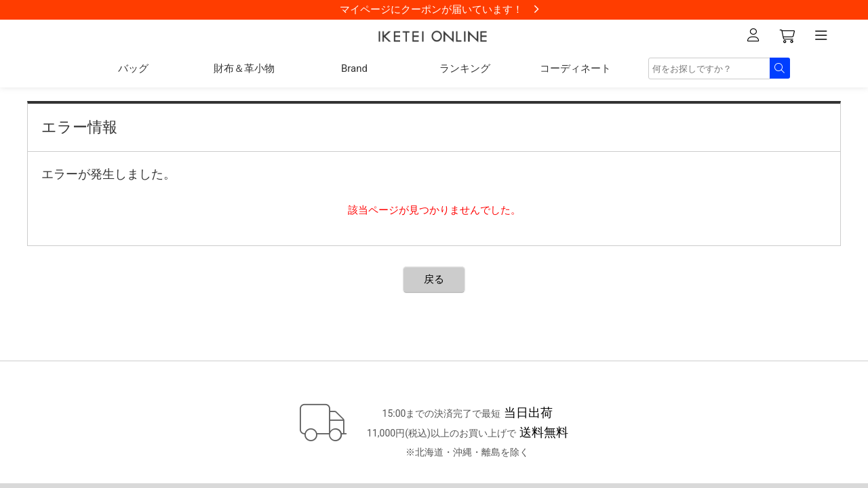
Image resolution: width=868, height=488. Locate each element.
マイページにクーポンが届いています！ (431, 9)
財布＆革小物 (244, 68)
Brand (354, 68)
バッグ (133, 68)
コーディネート (575, 68)
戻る (434, 279)
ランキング (465, 68)
